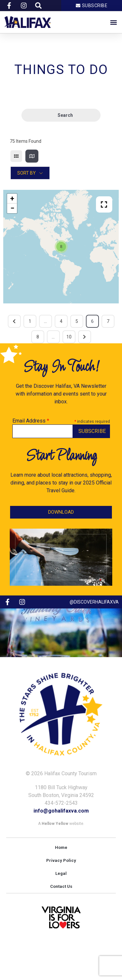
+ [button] (12, 198)
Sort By (27, 173)
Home (61, 847)
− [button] (12, 208)
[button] (113, 22)
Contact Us (61, 886)
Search (61, 115)
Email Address (31, 421)
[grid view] (16, 156)
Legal (61, 873)
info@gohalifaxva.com (61, 811)
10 (69, 337)
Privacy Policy (61, 860)
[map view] (32, 156)
